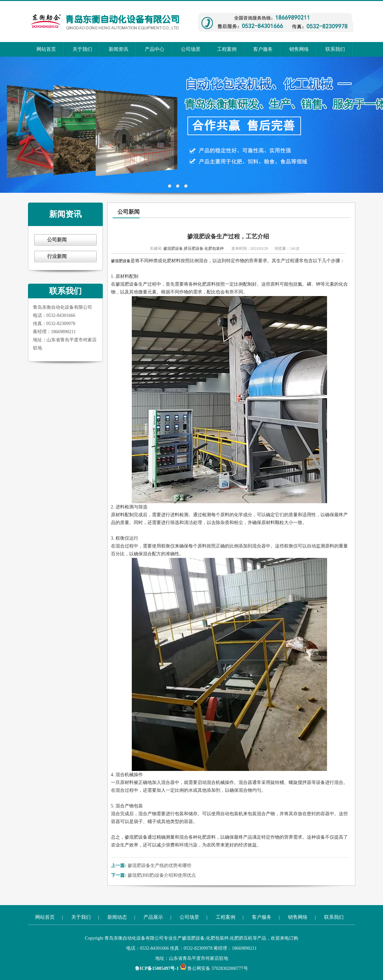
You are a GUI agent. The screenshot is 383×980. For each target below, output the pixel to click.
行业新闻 (57, 256)
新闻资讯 (118, 49)
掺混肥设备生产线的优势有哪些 (159, 866)
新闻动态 (117, 917)
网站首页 (46, 49)
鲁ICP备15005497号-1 (157, 968)
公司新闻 (57, 240)
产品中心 (155, 49)
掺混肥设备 (173, 249)
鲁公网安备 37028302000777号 (214, 968)
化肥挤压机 (241, 938)
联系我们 (335, 49)
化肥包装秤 (214, 249)
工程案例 (227, 49)
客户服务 (263, 49)
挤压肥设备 (194, 249)
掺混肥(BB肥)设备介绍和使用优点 (162, 875)
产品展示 (153, 917)
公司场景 (191, 49)
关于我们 (82, 49)
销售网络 (299, 49)
